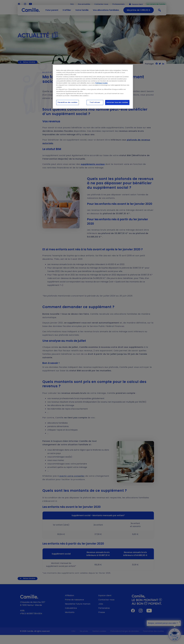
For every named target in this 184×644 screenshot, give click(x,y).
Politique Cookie (101, 83)
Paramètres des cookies (68, 102)
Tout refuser (95, 102)
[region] (93, 87)
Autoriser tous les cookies (117, 102)
